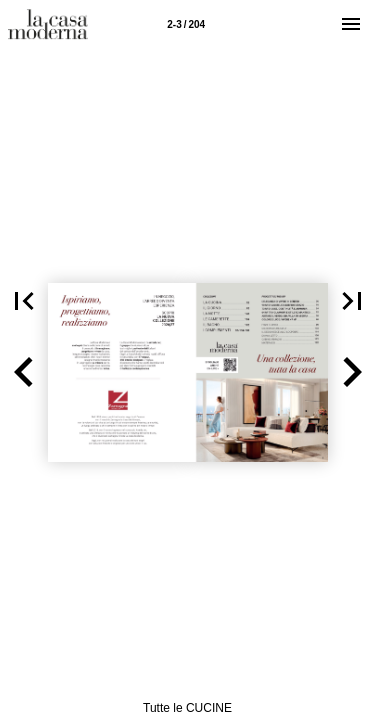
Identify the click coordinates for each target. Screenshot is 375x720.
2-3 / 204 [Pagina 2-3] (186, 24)
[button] (24, 372)
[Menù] (351, 24)
